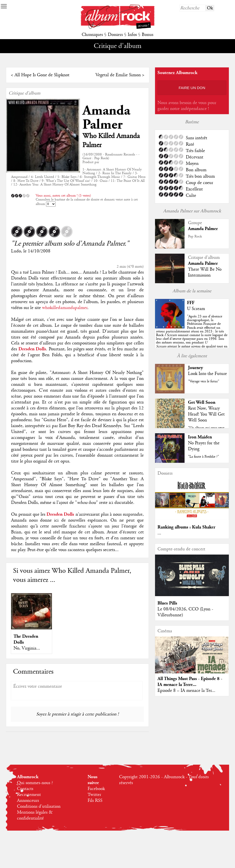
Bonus (148, 35)
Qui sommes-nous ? (35, 783)
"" (192, 335)
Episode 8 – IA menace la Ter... (186, 691)
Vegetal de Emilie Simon (118, 75)
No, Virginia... (27, 648)
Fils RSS (95, 801)
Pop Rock (195, 236)
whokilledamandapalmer (65, 308)
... (159, 533)
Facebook (96, 789)
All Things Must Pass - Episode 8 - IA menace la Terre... (190, 682)
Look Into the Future (207, 374)
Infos (132, 35)
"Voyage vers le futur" (204, 381)
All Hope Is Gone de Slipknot (42, 75)
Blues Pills (167, 603)
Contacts (25, 789)
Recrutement (29, 795)
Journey (196, 368)
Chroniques (92, 35)
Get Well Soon (202, 402)
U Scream (196, 309)
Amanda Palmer (106, 118)
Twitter (94, 795)
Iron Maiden (200, 437)
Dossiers (115, 35)
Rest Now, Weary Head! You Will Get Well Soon (206, 414)
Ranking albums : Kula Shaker (186, 527)
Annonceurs (28, 801)
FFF (191, 303)
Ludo (16, 251)
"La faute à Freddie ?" (204, 457)
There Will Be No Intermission (205, 272)
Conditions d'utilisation (39, 806)
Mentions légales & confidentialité (35, 815)
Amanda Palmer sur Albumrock (192, 211)
